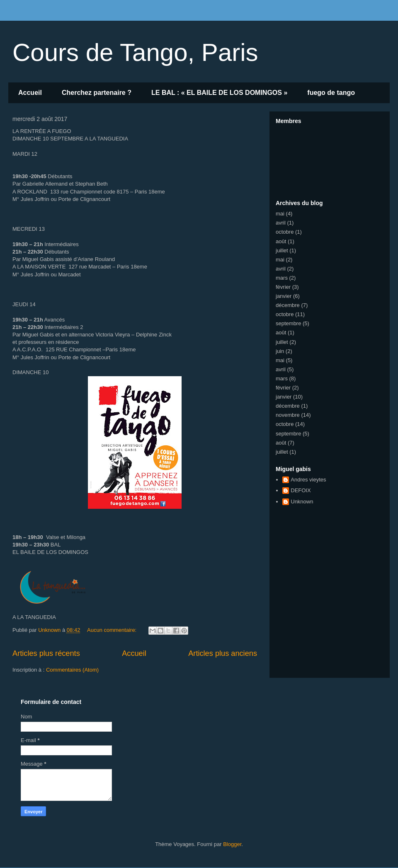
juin (280, 351)
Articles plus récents (46, 653)
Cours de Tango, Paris (135, 52)
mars (282, 278)
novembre (288, 415)
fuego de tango (331, 93)
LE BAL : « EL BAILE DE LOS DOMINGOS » (219, 93)
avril (281, 223)
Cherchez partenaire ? (97, 93)
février (283, 287)
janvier (284, 296)
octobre (285, 232)
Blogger (232, 844)
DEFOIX (301, 490)
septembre (288, 323)
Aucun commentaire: (113, 630)
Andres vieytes (308, 480)
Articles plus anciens (223, 653)
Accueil (30, 93)
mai (280, 214)
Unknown (302, 502)
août (281, 241)
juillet (282, 250)
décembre (288, 305)
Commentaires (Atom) (72, 670)
